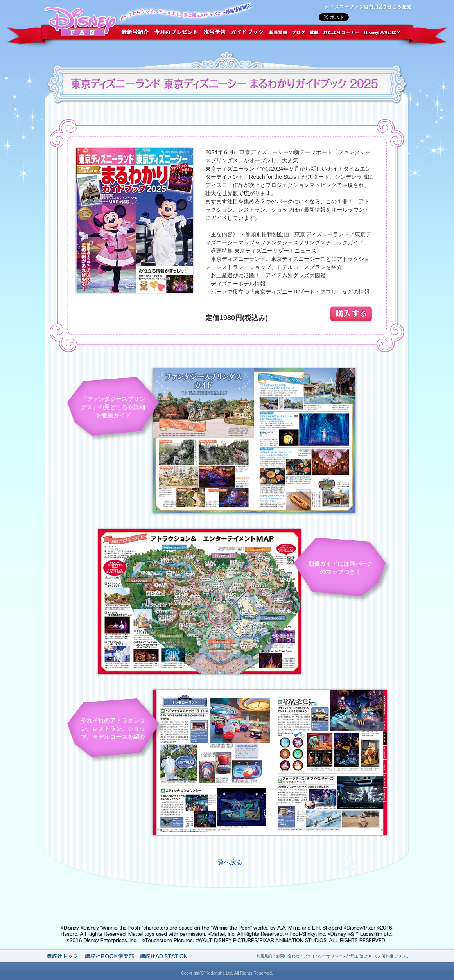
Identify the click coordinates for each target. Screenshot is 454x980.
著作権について (395, 956)
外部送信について (362, 956)
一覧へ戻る (227, 862)
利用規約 (264, 956)
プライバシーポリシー (323, 956)
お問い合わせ (288, 956)
